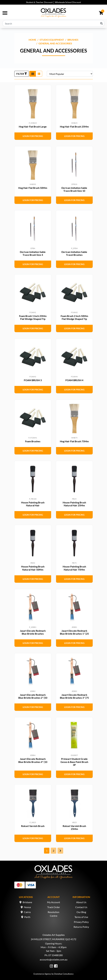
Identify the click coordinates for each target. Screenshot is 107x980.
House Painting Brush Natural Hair (33, 504)
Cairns (27, 912)
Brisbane (27, 902)
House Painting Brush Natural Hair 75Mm (74, 568)
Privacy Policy (81, 922)
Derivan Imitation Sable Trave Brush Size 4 (33, 253)
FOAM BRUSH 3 (33, 380)
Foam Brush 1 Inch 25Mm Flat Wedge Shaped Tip (33, 317)
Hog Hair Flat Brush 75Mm (74, 441)
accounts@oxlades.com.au (54, 959)
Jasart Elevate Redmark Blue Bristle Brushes (33, 632)
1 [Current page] (47, 851)
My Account (54, 902)
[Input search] (53, 23)
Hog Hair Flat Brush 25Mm (74, 127)
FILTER (22, 74)
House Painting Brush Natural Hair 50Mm (33, 568)
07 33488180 (56, 955)
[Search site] (101, 23)
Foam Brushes (33, 441)
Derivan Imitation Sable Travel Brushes (74, 253)
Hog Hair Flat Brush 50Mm (33, 188)
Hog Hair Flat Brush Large (33, 127)
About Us (81, 902)
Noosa (27, 907)
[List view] (39, 74)
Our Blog (81, 912)
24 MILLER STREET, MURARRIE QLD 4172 (53, 939)
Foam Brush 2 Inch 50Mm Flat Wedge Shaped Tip (74, 317)
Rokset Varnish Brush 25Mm (74, 827)
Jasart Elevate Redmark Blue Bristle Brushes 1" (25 (74, 632)
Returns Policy (81, 927)
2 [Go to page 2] (53, 851)
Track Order (54, 907)
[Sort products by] (70, 74)
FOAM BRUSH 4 (74, 380)
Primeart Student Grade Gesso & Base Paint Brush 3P (74, 762)
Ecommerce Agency (42, 974)
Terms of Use (81, 917)
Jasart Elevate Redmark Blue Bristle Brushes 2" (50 (33, 696)
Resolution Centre (53, 914)
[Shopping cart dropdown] (101, 13)
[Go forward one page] (60, 851)
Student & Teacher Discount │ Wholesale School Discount (54, 2)
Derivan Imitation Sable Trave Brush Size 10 (74, 189)
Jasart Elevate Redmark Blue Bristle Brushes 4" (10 (33, 760)
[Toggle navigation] (5, 13)
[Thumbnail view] (33, 74)
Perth (27, 917)
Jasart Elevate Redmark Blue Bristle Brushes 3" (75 (74, 696)
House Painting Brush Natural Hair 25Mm (74, 504)
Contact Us (81, 907)
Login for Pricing (33, 136)
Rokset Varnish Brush (33, 826)
